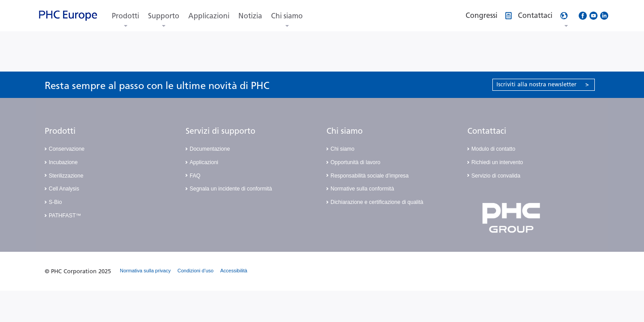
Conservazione (67, 149)
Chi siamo (287, 16)
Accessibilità (234, 271)
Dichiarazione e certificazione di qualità (377, 202)
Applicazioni (209, 16)
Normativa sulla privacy (145, 271)
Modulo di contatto (493, 149)
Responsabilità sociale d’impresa (370, 176)
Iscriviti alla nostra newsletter (543, 84)
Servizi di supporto (220, 131)
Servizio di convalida (496, 176)
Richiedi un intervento (497, 162)
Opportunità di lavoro (355, 162)
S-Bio (55, 202)
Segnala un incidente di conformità (231, 189)
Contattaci (487, 131)
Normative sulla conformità (362, 189)
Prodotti (125, 16)
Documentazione (210, 149)
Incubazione (63, 162)
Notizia (250, 16)
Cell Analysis (64, 189)
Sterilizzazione (66, 176)
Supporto (164, 16)
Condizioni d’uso (196, 271)
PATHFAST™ (65, 216)
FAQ (195, 176)
